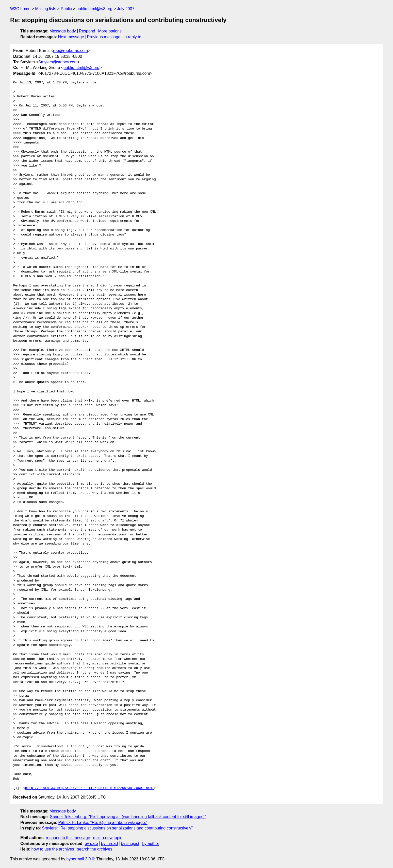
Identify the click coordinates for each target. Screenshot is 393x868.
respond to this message (68, 838)
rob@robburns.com (70, 51)
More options (110, 31)
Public (66, 9)
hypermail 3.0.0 (80, 859)
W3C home (20, 9)
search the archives (95, 849)
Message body (63, 31)
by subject (130, 844)
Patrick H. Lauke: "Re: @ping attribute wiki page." (103, 822)
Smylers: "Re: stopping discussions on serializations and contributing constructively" (117, 828)
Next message (71, 37)
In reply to (132, 37)
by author (151, 844)
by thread (110, 844)
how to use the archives (53, 849)
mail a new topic (108, 838)
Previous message (104, 37)
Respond (87, 31)
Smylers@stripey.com (58, 62)
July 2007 (126, 9)
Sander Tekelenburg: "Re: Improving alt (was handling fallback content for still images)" (128, 817)
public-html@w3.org (94, 9)
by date (91, 844)
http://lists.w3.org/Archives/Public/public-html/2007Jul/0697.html (89, 788)
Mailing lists (46, 9)
